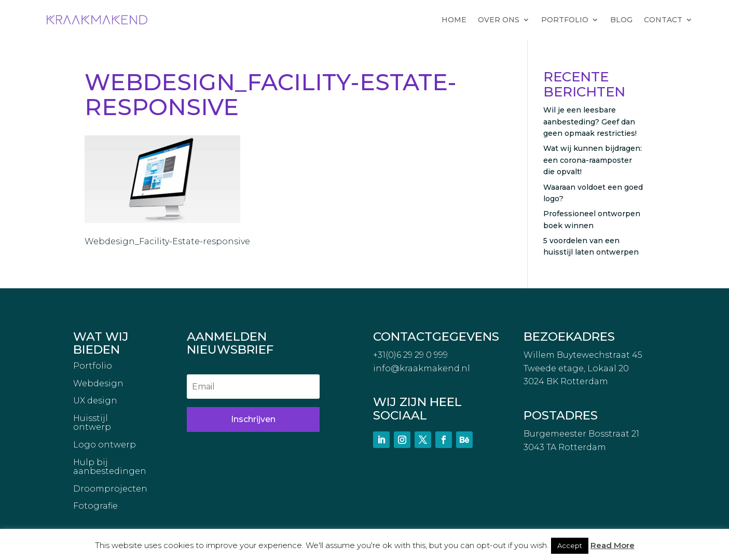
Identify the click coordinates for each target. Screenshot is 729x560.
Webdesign (98, 384)
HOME (454, 20)
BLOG (621, 20)
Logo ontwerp (105, 445)
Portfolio (93, 366)
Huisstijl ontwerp (92, 423)
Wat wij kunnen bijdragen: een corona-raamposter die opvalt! (593, 160)
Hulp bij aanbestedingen (110, 467)
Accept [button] (570, 545)
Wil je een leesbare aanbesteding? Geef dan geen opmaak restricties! (590, 122)
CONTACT (663, 20)
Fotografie (95, 506)
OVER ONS (499, 20)
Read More (613, 545)
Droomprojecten (110, 489)
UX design (95, 401)
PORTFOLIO (565, 20)
